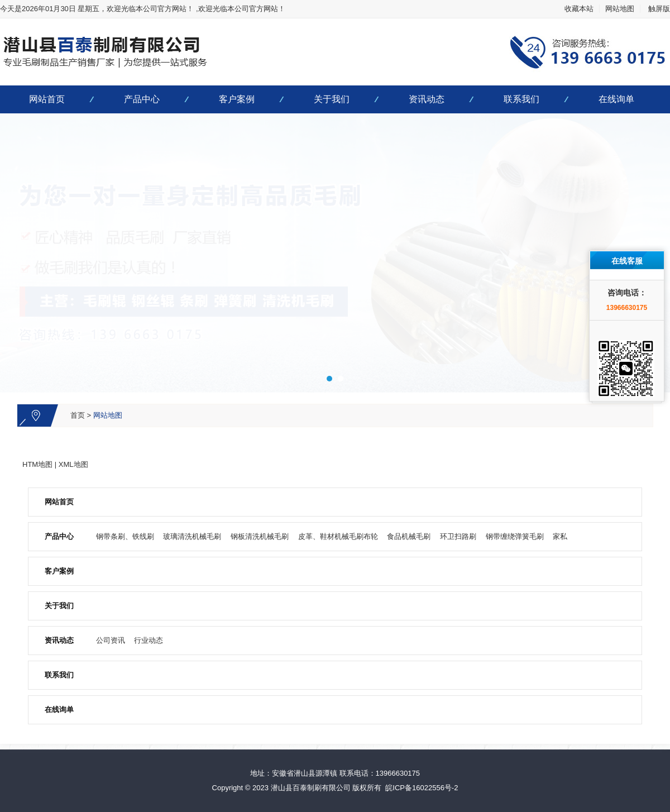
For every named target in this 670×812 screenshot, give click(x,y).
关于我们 (332, 99)
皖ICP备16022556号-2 (422, 788)
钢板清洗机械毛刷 (260, 536)
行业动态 (149, 640)
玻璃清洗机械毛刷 (192, 536)
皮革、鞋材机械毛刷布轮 (338, 536)
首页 (78, 415)
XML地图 (73, 464)
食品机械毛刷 (409, 536)
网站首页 (47, 99)
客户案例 (237, 99)
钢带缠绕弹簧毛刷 (515, 536)
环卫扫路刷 (458, 536)
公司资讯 (111, 640)
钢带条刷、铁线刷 (125, 536)
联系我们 (521, 99)
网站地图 (620, 9)
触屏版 (659, 9)
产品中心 (142, 99)
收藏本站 (579, 9)
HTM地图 (37, 464)
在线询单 (616, 99)
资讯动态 (427, 99)
